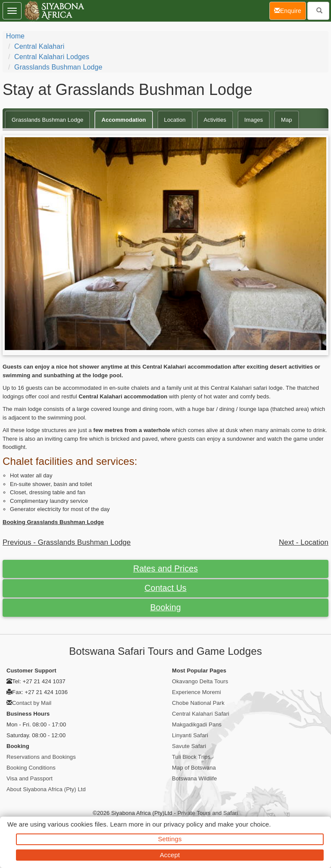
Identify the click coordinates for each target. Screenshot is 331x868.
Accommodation (123, 120)
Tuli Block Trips (191, 757)
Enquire (290, 10)
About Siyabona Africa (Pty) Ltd (46, 789)
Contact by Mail (32, 703)
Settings (170, 839)
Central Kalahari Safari (201, 714)
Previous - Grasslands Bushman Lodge (67, 542)
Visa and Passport (30, 778)
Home (15, 36)
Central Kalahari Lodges (52, 57)
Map (287, 120)
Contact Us (165, 588)
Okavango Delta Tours (200, 681)
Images (254, 120)
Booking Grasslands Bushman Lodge (53, 522)
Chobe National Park (198, 703)
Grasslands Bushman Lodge (58, 67)
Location (175, 120)
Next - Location (304, 542)
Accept (170, 855)
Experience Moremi (197, 692)
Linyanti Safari (190, 735)
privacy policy (183, 824)
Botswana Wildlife (194, 778)
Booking (165, 607)
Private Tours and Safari (208, 813)
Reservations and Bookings (41, 757)
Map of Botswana (194, 768)
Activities (215, 120)
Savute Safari (189, 746)
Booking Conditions (31, 768)
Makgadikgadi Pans (197, 724)
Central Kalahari (39, 46)
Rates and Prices (165, 568)
